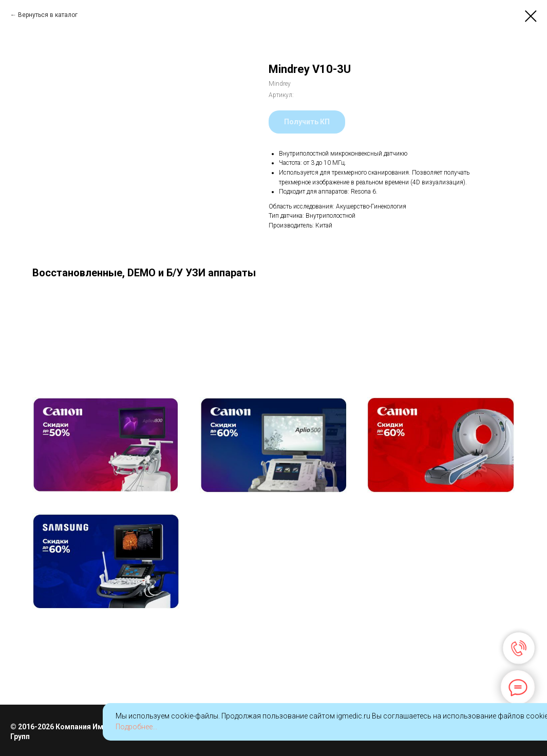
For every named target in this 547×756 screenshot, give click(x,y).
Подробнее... (136, 727)
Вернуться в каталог (48, 15)
